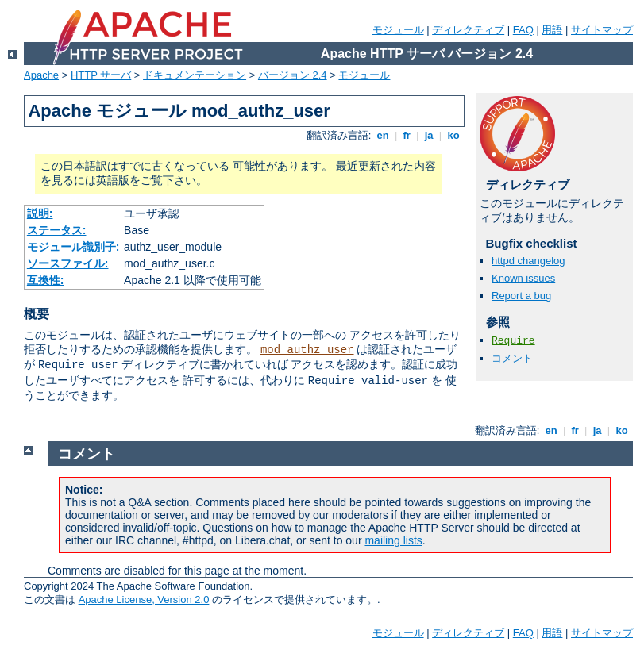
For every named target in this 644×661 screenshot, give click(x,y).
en (383, 135)
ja (429, 135)
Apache (41, 75)
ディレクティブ (468, 30)
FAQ (523, 30)
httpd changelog (528, 261)
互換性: (46, 280)
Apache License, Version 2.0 (144, 600)
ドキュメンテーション (195, 75)
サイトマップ (602, 30)
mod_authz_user (307, 350)
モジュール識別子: (73, 247)
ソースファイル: (68, 263)
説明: (40, 213)
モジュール (398, 30)
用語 (552, 30)
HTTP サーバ (101, 75)
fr (407, 135)
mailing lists (393, 540)
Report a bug (521, 296)
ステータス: (57, 230)
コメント (512, 358)
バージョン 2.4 (293, 75)
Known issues (523, 278)
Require (513, 341)
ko (453, 135)
